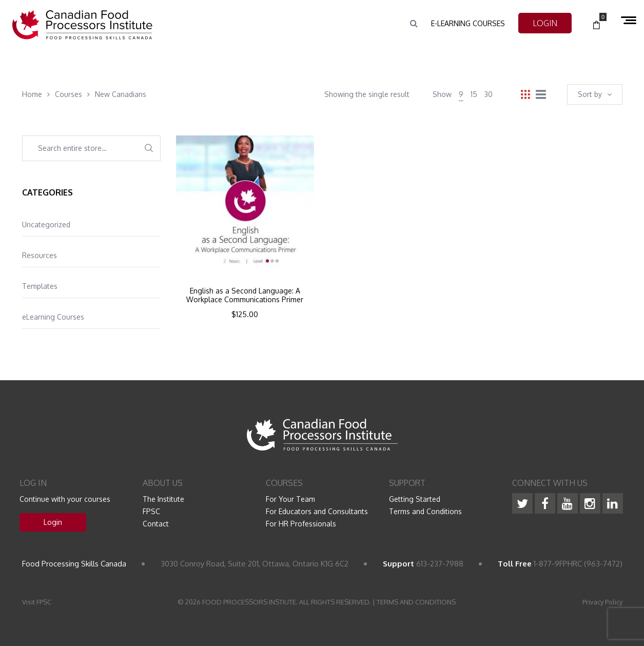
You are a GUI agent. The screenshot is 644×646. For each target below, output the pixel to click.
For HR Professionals (301, 524)
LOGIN (545, 23)
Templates (40, 286)
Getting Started (415, 499)
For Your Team (290, 499)
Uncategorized (46, 224)
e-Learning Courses (468, 23)
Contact (156, 524)
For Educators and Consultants (317, 511)
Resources (40, 255)
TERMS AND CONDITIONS (416, 602)
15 (474, 94)
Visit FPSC (37, 602)
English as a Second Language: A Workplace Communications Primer (245, 295)
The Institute (163, 499)
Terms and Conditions (425, 511)
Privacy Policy (602, 602)
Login (53, 522)
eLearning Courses (53, 317)
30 (489, 94)
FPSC (151, 511)
